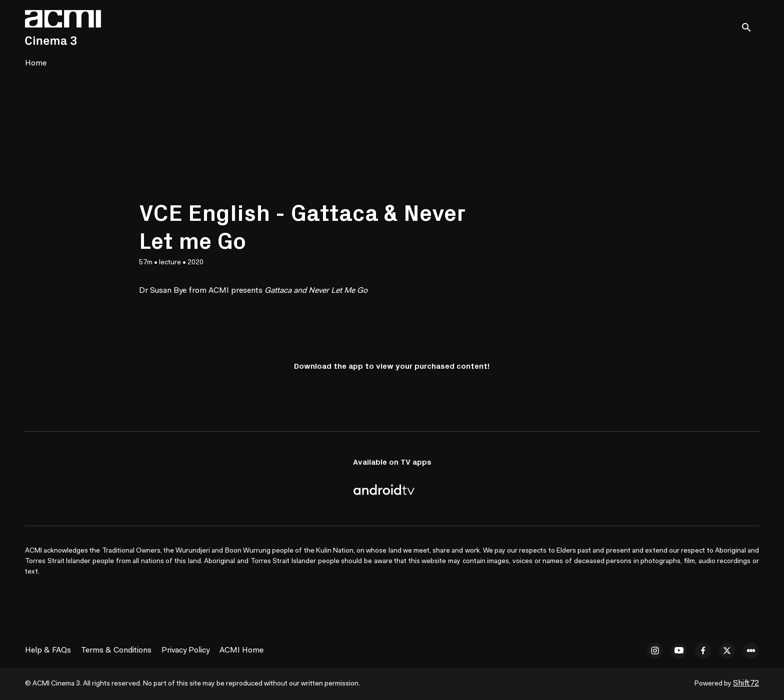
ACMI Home (241, 651)
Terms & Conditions (116, 651)
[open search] (750, 27)
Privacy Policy (185, 651)
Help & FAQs (48, 651)
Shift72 (746, 684)
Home (36, 63)
